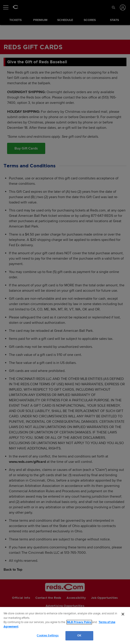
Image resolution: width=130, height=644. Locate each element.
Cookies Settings (48, 636)
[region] (65, 626)
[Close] (123, 614)
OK (79, 636)
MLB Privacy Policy (79, 622)
